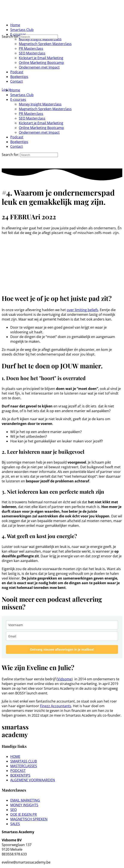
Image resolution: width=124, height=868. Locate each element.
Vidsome (65, 679)
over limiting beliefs (82, 310)
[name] (62, 625)
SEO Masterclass (32, 118)
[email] (62, 636)
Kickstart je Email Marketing (41, 123)
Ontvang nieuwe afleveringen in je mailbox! (62, 649)
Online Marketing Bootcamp (41, 128)
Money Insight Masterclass (40, 104)
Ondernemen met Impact (39, 132)
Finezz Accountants (56, 706)
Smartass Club (22, 95)
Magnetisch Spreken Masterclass (45, 109)
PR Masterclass (31, 114)
